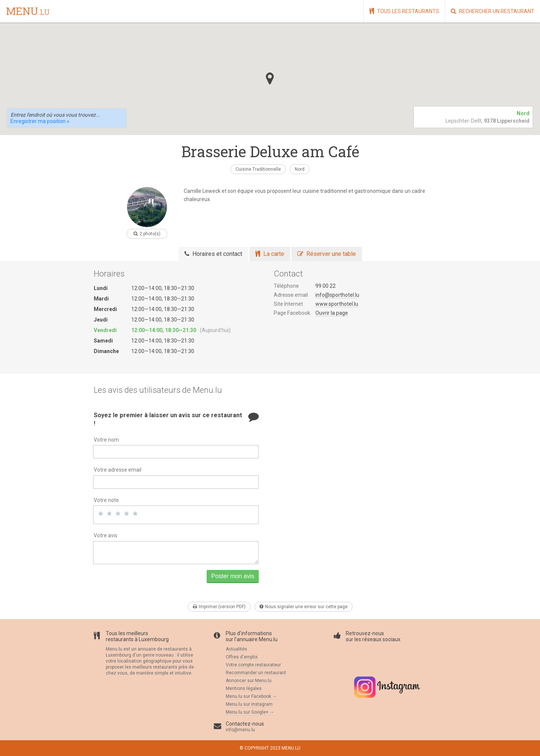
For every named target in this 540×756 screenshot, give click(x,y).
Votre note (106, 500)
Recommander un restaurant (256, 673)
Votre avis (106, 535)
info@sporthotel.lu (337, 295)
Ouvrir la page (332, 313)
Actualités (236, 649)
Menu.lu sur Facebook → (251, 696)
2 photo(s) (147, 234)
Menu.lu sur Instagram (249, 704)
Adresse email (291, 295)
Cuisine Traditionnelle (258, 169)
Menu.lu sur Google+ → (250, 712)
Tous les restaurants (404, 11)
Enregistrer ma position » (40, 121)
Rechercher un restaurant (493, 11)
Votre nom (106, 440)
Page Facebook (292, 313)
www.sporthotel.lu (337, 304)
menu (28, 12)
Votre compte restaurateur (253, 665)
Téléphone (286, 286)
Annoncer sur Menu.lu (249, 681)
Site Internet (288, 304)
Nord (300, 169)
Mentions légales (244, 688)
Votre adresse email (118, 470)
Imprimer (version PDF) (219, 607)
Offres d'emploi (242, 657)
